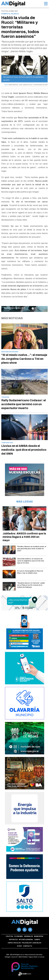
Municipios (39, 936)
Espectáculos (14, 943)
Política (10, 936)
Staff (19, 946)
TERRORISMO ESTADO (40, 85)
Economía (19, 936)
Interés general (26, 940)
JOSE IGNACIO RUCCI (26, 85)
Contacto (28, 946)
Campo (37, 940)
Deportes (13, 940)
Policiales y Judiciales (31, 943)
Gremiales (28, 936)
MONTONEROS (13, 85)
